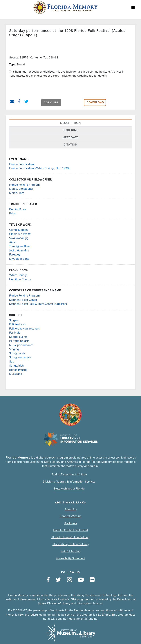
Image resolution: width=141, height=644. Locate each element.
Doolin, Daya (17, 209)
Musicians (16, 374)
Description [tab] (70, 123)
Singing (14, 349)
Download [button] (95, 102)
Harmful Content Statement (70, 530)
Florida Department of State (69, 474)
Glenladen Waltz (20, 234)
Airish (13, 242)
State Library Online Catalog (71, 544)
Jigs (11, 361)
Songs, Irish (16, 366)
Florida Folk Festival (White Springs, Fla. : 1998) (39, 168)
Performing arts (19, 341)
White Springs (18, 275)
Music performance (21, 345)
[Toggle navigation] (133, 8)
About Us (71, 509)
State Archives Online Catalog (70, 537)
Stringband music (20, 357)
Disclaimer (70, 523)
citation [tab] (70, 145)
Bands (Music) (18, 370)
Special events (18, 337)
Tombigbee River (20, 246)
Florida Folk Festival (22, 164)
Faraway (15, 254)
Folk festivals (17, 324)
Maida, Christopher (21, 189)
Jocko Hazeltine (19, 250)
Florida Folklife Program (24, 185)
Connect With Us (70, 516)
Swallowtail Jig (19, 238)
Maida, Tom (17, 193)
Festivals (15, 333)
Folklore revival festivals (24, 329)
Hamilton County (20, 279)
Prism (13, 213)
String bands (17, 353)
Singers (14, 320)
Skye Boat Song (19, 259)
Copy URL (51, 102)
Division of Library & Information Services (69, 482)
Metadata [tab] (71, 137)
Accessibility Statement (70, 558)
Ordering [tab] (70, 130)
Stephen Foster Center (23, 300)
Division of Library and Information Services (75, 603)
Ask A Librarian (71, 551)
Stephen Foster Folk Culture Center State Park (38, 304)
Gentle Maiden (18, 230)
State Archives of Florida (69, 488)
